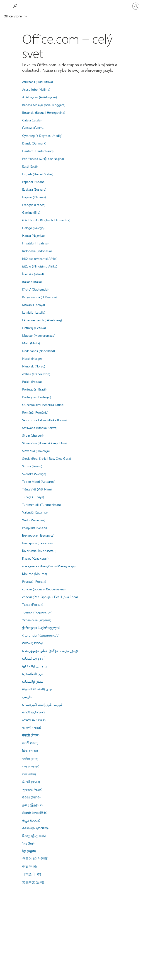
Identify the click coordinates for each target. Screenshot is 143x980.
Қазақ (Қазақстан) (35, 558)
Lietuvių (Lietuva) (34, 328)
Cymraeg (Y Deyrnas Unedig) (42, 135)
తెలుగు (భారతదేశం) (35, 812)
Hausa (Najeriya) (33, 235)
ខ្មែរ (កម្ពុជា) (29, 851)
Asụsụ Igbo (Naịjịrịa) (36, 89)
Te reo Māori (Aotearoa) (39, 481)
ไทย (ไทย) (28, 843)
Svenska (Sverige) (34, 474)
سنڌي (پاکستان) (33, 681)
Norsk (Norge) (32, 358)
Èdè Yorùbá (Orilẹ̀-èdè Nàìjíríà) (43, 159)
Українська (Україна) (37, 620)
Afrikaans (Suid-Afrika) (38, 82)
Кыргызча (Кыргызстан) (39, 551)
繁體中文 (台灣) (33, 882)
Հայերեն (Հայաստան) (41, 635)
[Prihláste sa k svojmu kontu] (136, 6)
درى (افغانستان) (33, 674)
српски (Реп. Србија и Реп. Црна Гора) (50, 597)
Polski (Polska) (32, 381)
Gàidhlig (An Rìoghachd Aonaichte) (46, 220)
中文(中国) (29, 866)
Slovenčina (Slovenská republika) (44, 443)
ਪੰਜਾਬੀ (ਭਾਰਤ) (31, 782)
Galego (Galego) (33, 228)
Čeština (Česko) (33, 128)
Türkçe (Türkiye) (33, 497)
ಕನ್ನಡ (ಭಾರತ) (31, 820)
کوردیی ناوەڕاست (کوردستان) (42, 704)
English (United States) (38, 174)
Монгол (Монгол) (35, 574)
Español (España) (34, 182)
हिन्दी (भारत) (30, 751)
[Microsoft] (71, 3)
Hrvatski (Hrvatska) (35, 243)
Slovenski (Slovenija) (36, 451)
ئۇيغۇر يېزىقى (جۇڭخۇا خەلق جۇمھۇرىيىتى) (50, 651)
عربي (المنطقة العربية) (38, 689)
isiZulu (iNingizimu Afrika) (40, 266)
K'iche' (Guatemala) (35, 289)
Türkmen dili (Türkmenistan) (41, 504)
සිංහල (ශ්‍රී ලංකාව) (34, 836)
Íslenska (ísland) (33, 274)
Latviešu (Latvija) (34, 312)
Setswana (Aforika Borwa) (40, 428)
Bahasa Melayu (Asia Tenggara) (44, 105)
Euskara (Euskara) (34, 189)
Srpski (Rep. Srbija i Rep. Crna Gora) (47, 458)
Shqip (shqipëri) (33, 435)
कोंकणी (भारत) (32, 727)
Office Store (13, 16)
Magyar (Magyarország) (39, 335)
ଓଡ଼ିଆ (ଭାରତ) (31, 797)
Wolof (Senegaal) (34, 520)
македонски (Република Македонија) (49, 566)
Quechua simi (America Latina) (43, 405)
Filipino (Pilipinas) (34, 197)
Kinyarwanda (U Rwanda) (39, 297)
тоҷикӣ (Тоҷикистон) (37, 612)
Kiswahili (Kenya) (34, 305)
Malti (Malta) (31, 343)
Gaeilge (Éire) (31, 212)
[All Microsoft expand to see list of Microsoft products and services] (6, 6)
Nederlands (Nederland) (39, 351)
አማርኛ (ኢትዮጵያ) (34, 720)
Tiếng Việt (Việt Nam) (37, 489)
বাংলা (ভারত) (29, 774)
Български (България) (37, 543)
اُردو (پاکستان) (34, 658)
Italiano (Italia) (32, 282)
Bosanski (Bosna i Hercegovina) (44, 112)
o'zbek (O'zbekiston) (36, 374)
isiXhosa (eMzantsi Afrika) (40, 258)
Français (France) (34, 205)
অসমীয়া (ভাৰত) (30, 759)
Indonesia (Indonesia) (37, 251)
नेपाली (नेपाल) (31, 735)
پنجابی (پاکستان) (34, 666)
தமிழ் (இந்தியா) (32, 805)
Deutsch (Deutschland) (38, 151)
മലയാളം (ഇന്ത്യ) (35, 828)
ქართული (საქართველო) (41, 627)
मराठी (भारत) (30, 743)
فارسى (27, 697)
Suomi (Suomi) (32, 466)
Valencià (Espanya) (35, 512)
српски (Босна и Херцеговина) (44, 589)
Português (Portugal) (37, 397)
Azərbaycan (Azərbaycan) (40, 97)
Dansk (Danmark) (34, 143)
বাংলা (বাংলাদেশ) (31, 766)
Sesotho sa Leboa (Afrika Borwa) (44, 420)
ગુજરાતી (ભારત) (32, 789)
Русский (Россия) (34, 581)
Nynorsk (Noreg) (34, 366)
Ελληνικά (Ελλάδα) (35, 528)
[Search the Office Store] (16, 6)
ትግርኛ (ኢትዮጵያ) (33, 712)
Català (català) (32, 120)
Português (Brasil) (34, 389)
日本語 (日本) (32, 874)
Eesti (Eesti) (30, 166)
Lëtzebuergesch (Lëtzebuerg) (42, 320)
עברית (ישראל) (32, 643)
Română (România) (35, 412)
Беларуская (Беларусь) (38, 535)
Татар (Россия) (33, 604)
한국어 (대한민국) (35, 859)
